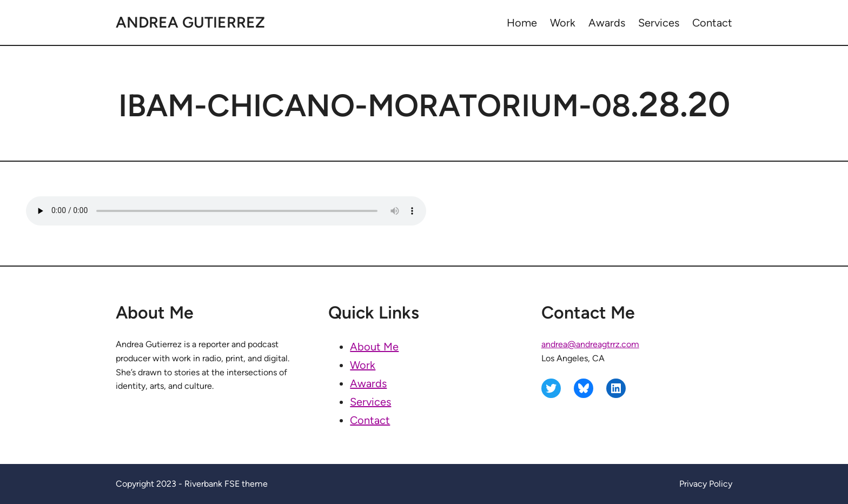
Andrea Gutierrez (190, 22)
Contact (370, 420)
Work (363, 365)
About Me (374, 347)
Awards (368, 383)
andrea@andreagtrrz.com (590, 344)
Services (370, 402)
